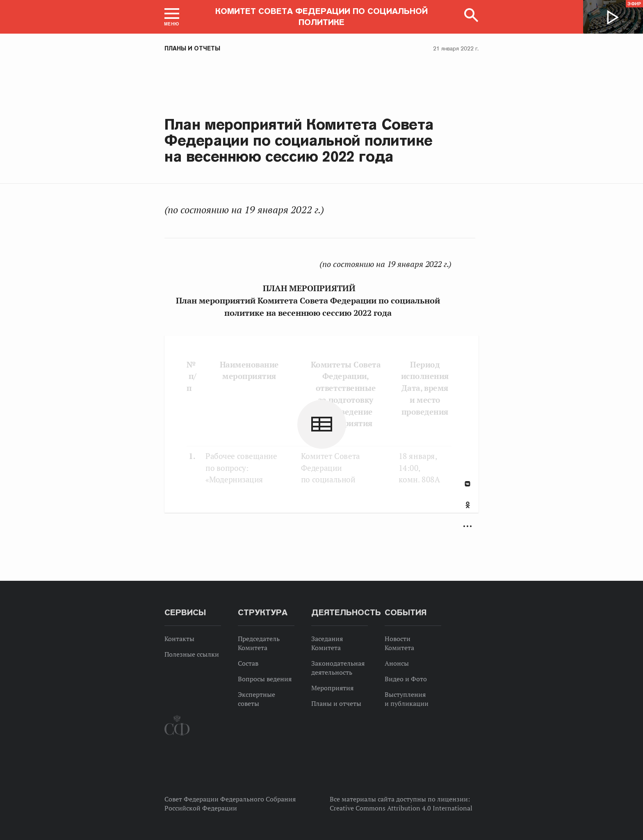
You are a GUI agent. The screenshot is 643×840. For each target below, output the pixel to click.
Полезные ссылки (192, 654)
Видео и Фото (406, 679)
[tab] (467, 509)
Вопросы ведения (265, 679)
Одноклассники (468, 505)
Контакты (179, 639)
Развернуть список (467, 526)
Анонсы (397, 663)
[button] (172, 17)
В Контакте (467, 484)
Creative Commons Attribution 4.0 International (401, 808)
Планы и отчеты (192, 48)
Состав (248, 663)
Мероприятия (332, 688)
